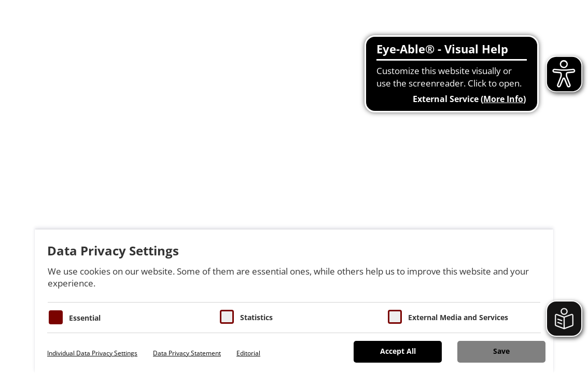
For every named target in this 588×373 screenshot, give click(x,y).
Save (501, 351)
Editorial (248, 353)
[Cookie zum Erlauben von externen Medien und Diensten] (395, 317)
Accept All (398, 351)
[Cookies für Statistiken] (227, 317)
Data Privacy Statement (187, 353)
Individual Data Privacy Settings (92, 353)
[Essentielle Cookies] (56, 317)
